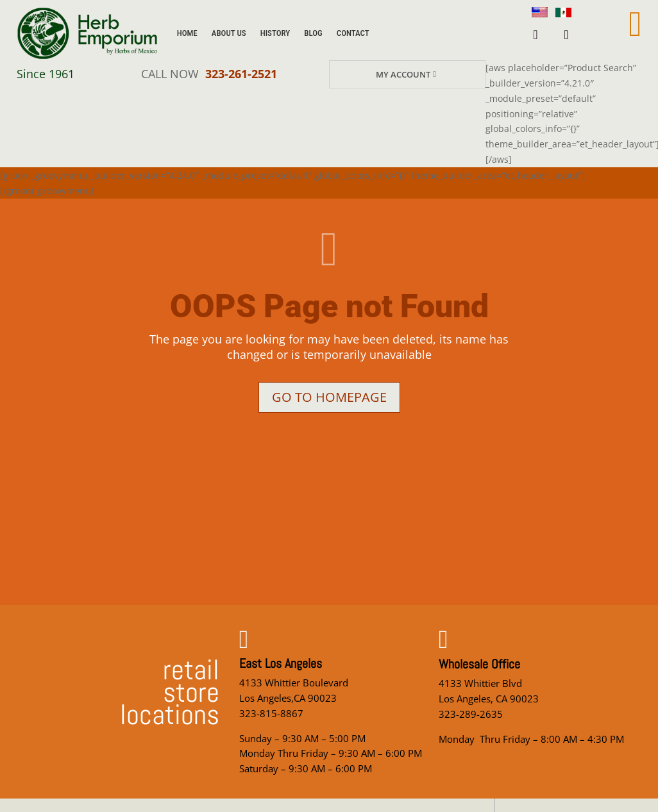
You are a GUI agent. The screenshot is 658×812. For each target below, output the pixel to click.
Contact (353, 33)
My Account (403, 74)
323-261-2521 (241, 74)
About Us (229, 33)
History (275, 33)
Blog (313, 33)
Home (187, 33)
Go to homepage (329, 397)
